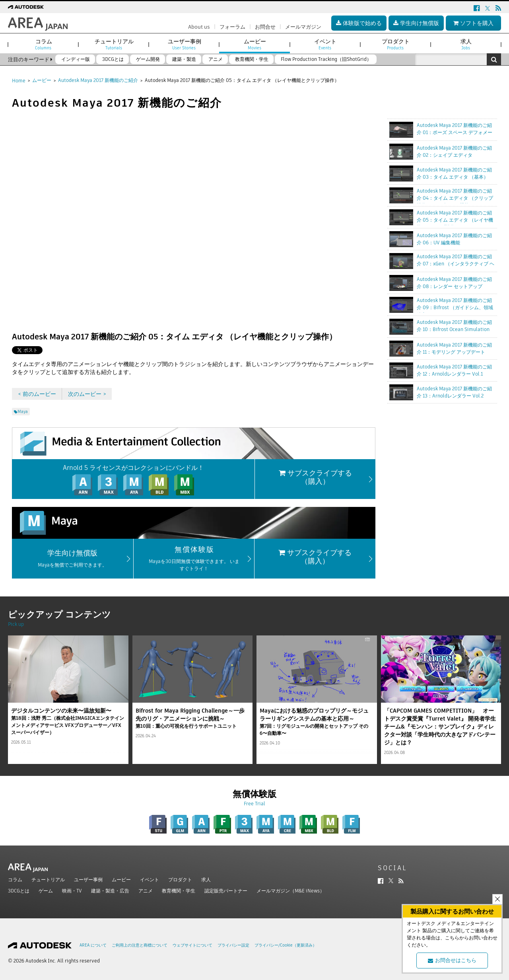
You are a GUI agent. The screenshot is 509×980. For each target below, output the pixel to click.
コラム (15, 880)
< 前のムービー (37, 394)
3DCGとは (19, 891)
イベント (150, 880)
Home (19, 81)
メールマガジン (303, 27)
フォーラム (232, 27)
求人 (206, 880)
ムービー (42, 80)
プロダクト (180, 880)
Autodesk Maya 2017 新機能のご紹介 (98, 80)
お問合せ (265, 27)
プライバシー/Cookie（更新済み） (286, 945)
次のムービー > (87, 394)
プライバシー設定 (233, 945)
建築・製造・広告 (110, 891)
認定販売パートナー (226, 891)
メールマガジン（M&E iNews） (290, 891)
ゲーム (46, 891)
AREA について (93, 945)
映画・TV (72, 891)
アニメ (146, 891)
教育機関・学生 (179, 891)
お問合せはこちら (452, 960)
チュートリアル (48, 880)
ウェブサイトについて (192, 945)
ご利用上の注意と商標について (140, 945)
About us (199, 27)
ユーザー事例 (88, 880)
